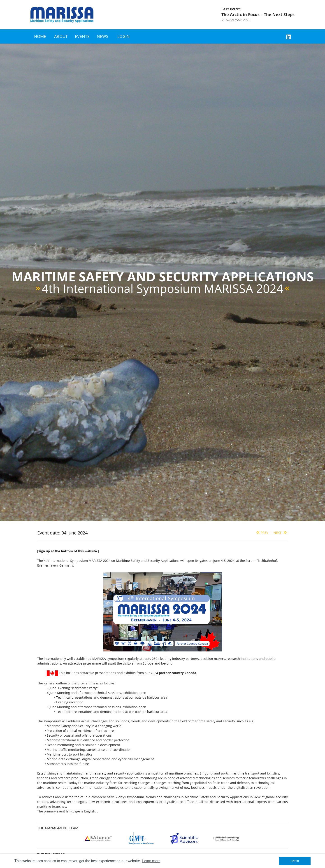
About (61, 36)
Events (82, 36)
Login (124, 36)
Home (40, 36)
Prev (262, 533)
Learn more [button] (151, 861)
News (103, 36)
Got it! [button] (295, 861)
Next (281, 533)
